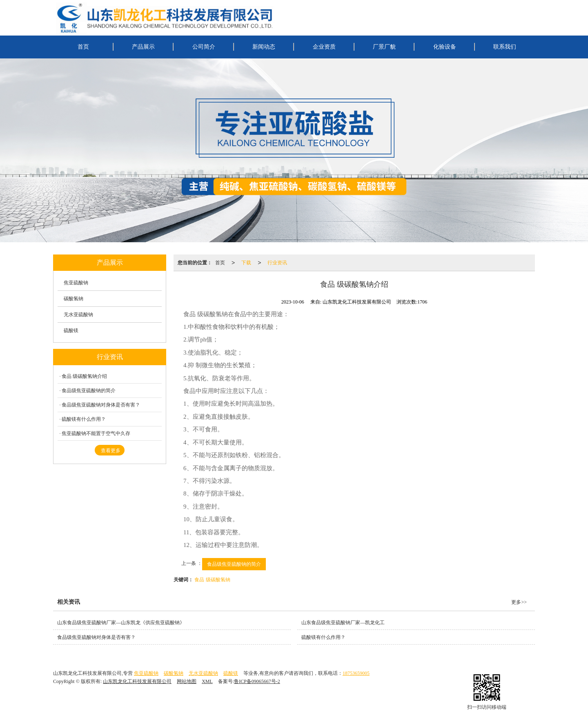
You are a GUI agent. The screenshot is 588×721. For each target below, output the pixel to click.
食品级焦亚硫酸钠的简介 (234, 564)
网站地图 (187, 681)
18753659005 (356, 673)
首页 (83, 47)
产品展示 (143, 47)
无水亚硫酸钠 (78, 315)
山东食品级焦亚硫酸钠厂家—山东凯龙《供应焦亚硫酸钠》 (121, 623)
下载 (246, 263)
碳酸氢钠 (73, 299)
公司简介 (204, 47)
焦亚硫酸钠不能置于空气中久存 (96, 433)
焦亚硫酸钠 (76, 283)
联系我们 (505, 47)
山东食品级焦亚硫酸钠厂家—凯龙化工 (343, 623)
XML (207, 681)
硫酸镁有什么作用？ (84, 419)
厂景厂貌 (384, 47)
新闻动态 (264, 47)
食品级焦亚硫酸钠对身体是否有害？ (101, 405)
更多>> (519, 602)
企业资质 (324, 47)
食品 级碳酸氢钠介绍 (84, 376)
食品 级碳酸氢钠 (212, 580)
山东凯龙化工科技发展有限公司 (137, 681)
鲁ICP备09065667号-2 (257, 681)
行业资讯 (277, 263)
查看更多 (111, 451)
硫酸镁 (71, 330)
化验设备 (445, 47)
